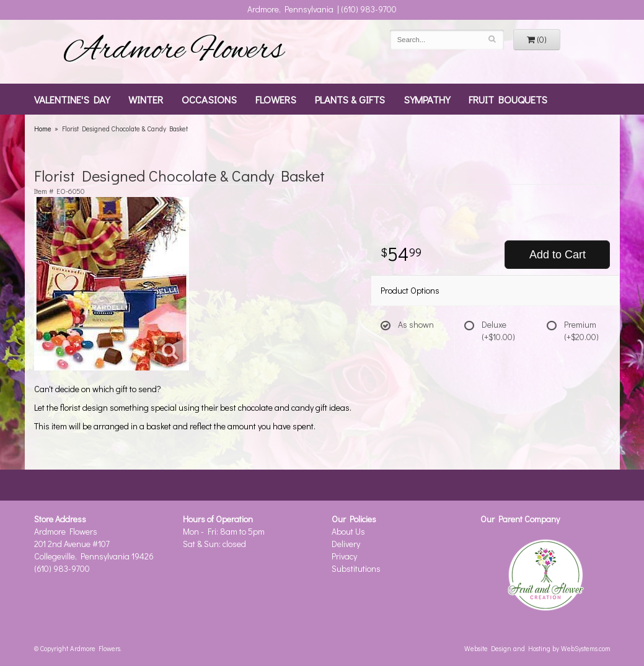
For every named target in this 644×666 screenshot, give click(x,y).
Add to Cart (558, 255)
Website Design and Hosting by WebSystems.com (537, 648)
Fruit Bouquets (508, 99)
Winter (146, 99)
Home (43, 129)
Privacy (344, 556)
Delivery (346, 544)
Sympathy (427, 99)
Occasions (209, 99)
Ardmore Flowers (174, 51)
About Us (348, 531)
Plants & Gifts (350, 99)
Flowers (276, 99)
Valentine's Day (72, 99)
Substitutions (356, 568)
